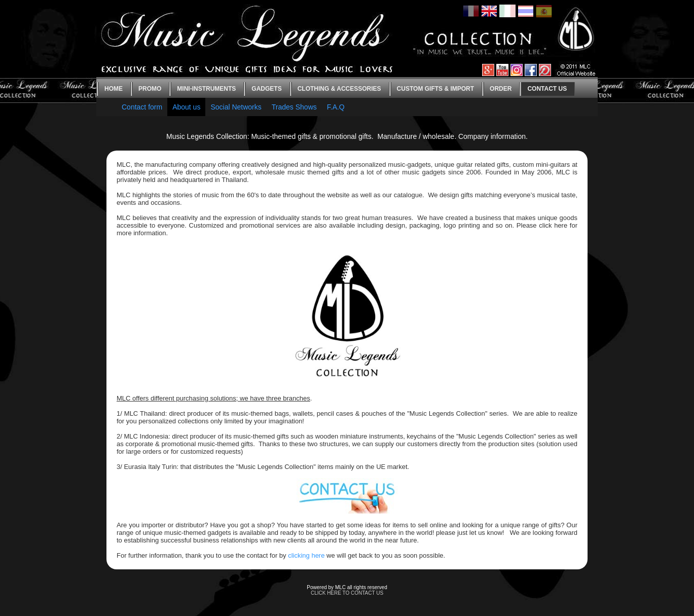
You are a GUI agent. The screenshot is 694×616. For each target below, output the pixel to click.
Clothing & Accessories (339, 89)
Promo (150, 89)
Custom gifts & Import (435, 89)
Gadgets (266, 89)
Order (501, 89)
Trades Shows (294, 107)
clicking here (306, 555)
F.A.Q (336, 107)
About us (186, 107)
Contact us (547, 89)
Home (114, 89)
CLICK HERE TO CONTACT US (347, 593)
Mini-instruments (206, 89)
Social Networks (236, 107)
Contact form (142, 107)
